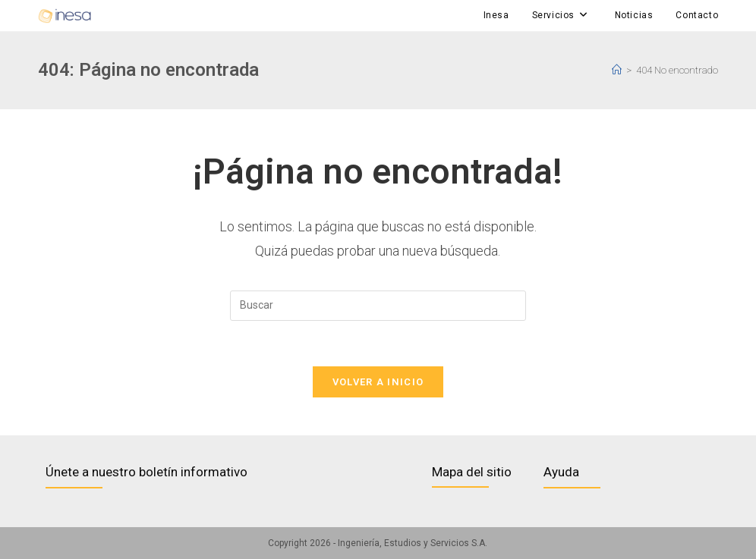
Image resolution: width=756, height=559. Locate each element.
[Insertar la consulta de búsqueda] (378, 306)
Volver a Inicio (378, 382)
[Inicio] (617, 70)
